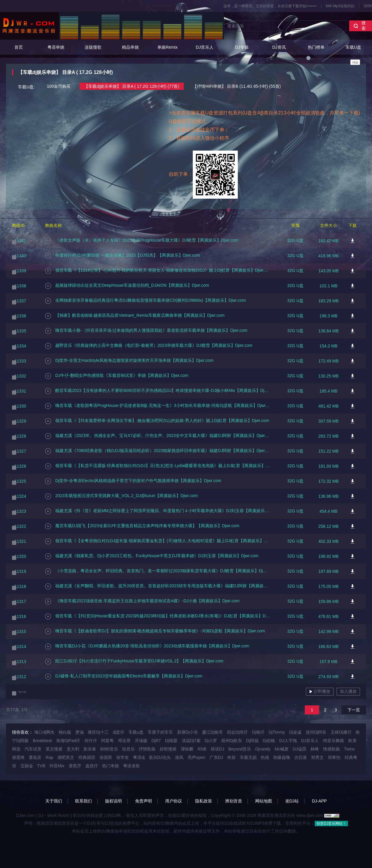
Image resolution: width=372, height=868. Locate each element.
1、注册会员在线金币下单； (199, 130)
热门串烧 (110, 766)
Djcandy (263, 749)
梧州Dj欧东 (232, 741)
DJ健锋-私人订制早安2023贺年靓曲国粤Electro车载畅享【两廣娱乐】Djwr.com (124, 677)
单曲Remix (168, 47)
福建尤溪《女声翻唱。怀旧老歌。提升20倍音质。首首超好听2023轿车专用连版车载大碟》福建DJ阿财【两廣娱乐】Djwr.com (157, 586)
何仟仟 (91, 741)
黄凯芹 (75, 766)
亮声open (197, 757)
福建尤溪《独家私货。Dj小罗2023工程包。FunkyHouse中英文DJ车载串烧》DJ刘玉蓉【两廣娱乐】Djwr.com (152, 556)
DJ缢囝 (299, 749)
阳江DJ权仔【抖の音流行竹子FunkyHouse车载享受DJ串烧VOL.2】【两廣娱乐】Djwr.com (134, 662)
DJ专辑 (242, 47)
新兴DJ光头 (160, 757)
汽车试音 (33, 749)
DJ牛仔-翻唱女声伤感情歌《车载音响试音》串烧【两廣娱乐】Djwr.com (117, 376)
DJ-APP (319, 801)
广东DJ (216, 757)
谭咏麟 (187, 749)
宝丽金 (27, 766)
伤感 (265, 757)
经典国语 (87, 757)
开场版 (141, 741)
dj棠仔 (119, 732)
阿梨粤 (107, 741)
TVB (41, 766)
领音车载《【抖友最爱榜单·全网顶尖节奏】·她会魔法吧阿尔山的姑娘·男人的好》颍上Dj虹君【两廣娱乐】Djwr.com (157, 421)
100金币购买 (59, 86)
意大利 (73, 749)
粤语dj (139, 757)
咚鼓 (231, 757)
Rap (50, 757)
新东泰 (90, 749)
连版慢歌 (93, 47)
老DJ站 (292, 801)
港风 (179, 757)
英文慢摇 (54, 749)
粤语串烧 (56, 47)
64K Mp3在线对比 (340, 6)
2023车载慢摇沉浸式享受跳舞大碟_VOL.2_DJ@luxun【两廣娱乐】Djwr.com (121, 496)
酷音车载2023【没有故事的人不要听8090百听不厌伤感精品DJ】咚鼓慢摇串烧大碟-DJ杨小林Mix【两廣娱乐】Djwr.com (157, 391)
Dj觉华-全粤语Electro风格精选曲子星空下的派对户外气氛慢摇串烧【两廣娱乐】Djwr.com (133, 481)
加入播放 (348, 691)
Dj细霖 (171, 741)
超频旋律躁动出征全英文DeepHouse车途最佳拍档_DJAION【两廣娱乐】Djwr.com (127, 286)
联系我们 (83, 801)
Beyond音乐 (240, 749)
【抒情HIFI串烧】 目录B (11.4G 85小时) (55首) (237, 86)
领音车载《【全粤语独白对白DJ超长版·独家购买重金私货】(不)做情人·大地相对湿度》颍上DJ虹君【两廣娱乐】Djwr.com (157, 541)
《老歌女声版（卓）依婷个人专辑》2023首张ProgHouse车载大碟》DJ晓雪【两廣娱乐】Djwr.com (142, 241)
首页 (19, 47)
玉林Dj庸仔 (341, 732)
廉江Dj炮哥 (212, 732)
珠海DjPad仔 (68, 741)
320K (368, 6)
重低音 (35, 757)
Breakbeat (42, 741)
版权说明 (113, 801)
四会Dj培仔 (237, 732)
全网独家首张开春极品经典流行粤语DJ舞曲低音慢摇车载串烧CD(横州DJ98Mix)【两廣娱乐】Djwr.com (145, 301)
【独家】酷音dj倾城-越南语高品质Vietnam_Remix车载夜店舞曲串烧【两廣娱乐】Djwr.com (135, 316)
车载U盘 (353, 55)
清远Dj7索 (191, 741)
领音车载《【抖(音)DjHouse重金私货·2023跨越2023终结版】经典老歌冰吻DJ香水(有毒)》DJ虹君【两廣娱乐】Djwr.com (157, 616)
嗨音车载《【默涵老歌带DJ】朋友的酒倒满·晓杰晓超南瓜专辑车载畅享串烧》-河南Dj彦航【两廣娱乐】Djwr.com (155, 631)
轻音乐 (129, 749)
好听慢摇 (168, 749)
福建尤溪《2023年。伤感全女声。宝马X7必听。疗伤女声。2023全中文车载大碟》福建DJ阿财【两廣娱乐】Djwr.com (157, 436)
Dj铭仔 (258, 732)
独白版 (65, 732)
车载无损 (248, 757)
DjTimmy (277, 732)
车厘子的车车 (160, 732)
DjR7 (156, 741)
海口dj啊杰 (44, 732)
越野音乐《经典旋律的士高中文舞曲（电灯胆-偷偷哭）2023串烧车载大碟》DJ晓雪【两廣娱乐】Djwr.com (149, 346)
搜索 (360, 26)
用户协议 (174, 801)
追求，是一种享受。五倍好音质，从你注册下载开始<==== (270, 6)
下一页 (354, 710)
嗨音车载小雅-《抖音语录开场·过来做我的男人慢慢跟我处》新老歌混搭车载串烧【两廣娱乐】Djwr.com (146, 331)
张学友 (122, 757)
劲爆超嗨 (282, 757)
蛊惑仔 (92, 766)
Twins (349, 749)
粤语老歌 (132, 766)
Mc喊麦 (281, 749)
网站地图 (264, 801)
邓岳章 (124, 741)
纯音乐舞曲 (334, 741)
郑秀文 (317, 757)
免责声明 (144, 801)
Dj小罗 (211, 741)
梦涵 (80, 732)
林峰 (315, 749)
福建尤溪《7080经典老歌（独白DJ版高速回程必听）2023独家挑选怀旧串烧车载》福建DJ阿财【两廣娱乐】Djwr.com (157, 451)
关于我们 (54, 801)
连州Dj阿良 (316, 732)
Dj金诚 (295, 732)
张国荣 (106, 757)
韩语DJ (218, 749)
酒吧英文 (66, 757)
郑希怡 (334, 757)
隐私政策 (204, 801)
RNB (202, 749)
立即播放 (320, 691)
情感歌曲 (331, 749)
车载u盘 (136, 732)
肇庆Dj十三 (98, 732)
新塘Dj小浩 (188, 732)
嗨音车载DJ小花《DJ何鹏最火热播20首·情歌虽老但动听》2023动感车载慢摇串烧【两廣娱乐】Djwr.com (147, 646)
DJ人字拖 (288, 741)
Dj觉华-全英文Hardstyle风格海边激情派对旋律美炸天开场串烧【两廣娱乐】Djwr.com (129, 361)
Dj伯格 (269, 741)
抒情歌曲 (147, 749)
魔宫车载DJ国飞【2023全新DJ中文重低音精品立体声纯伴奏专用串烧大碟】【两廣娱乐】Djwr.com (142, 526)
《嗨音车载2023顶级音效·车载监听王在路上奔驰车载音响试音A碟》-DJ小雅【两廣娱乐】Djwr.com (142, 601)
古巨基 (301, 757)
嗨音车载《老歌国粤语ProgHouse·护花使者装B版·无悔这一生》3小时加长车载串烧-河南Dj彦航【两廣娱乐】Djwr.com (157, 406)
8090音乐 (109, 749)
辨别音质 (234, 801)
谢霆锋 (18, 757)
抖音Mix (57, 766)
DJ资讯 (279, 47)
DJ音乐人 (205, 47)
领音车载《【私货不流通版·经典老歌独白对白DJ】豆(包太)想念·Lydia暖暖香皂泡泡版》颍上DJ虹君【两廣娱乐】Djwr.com (157, 466)
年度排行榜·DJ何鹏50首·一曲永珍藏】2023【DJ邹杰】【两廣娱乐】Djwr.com (122, 256)
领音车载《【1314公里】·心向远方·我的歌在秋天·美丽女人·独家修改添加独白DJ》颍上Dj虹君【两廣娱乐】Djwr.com (157, 271)
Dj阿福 (252, 741)
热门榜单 (316, 47)
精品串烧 (130, 47)
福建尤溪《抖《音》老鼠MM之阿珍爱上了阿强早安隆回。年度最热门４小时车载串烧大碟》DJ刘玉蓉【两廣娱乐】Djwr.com (157, 511)
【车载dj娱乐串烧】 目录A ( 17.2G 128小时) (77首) (132, 86)
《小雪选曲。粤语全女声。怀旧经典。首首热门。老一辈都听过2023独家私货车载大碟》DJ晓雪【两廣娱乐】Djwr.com (157, 571)
